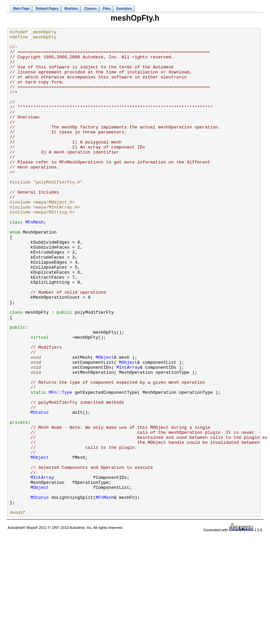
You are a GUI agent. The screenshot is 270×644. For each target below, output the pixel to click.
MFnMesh (35, 261)
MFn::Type (60, 465)
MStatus (40, 489)
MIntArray (128, 435)
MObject (105, 423)
